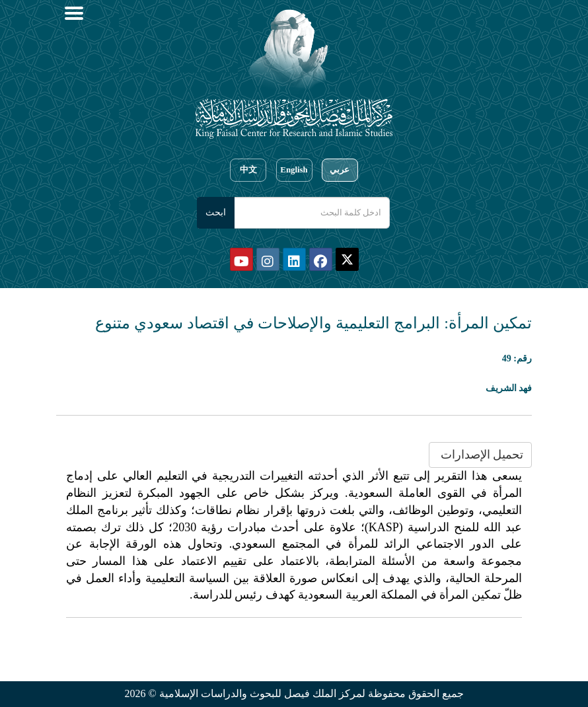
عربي (340, 170)
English (294, 170)
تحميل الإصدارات (480, 455)
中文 (248, 170)
